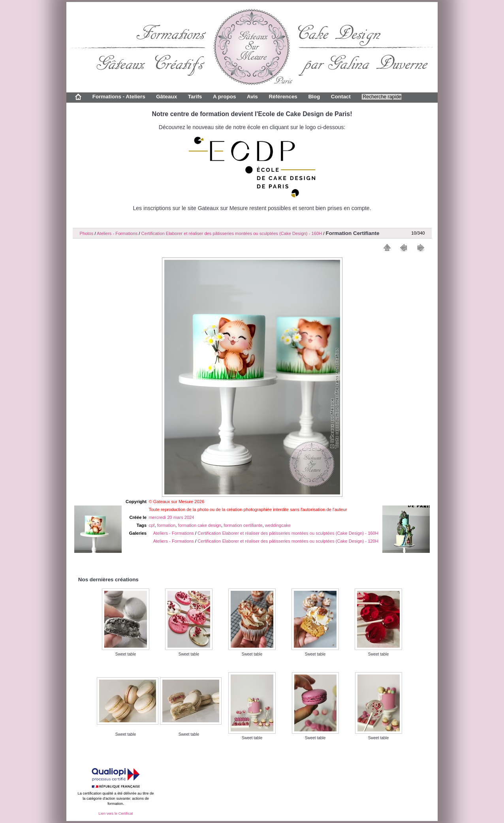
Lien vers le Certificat (116, 814)
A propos (224, 97)
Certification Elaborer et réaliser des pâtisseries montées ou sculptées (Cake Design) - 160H (232, 233)
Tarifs (195, 97)
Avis (252, 97)
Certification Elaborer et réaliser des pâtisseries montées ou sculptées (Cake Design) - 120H (288, 541)
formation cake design (200, 525)
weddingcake (278, 525)
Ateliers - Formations (117, 233)
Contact (341, 97)
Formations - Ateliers (119, 97)
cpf (152, 525)
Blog (314, 97)
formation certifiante (243, 525)
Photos (87, 233)
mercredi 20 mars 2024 (172, 517)
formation (166, 525)
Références (283, 97)
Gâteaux (166, 97)
